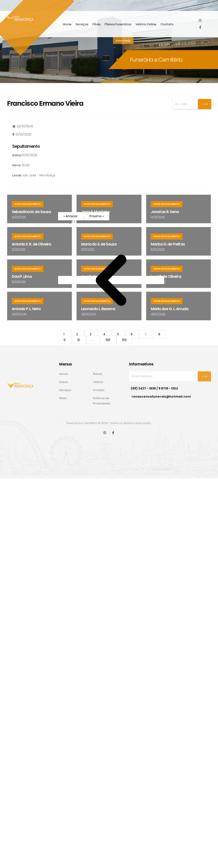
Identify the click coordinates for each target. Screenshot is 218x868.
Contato (167, 24)
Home (67, 24)
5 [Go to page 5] (118, 334)
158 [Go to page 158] (108, 340)
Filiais (97, 24)
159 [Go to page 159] (124, 340)
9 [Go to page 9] (65, 340)
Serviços (82, 24)
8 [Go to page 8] (159, 334)
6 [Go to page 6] (132, 334)
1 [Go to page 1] (64, 334)
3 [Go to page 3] (91, 334)
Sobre (64, 382)
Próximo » (97, 216)
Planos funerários (118, 24)
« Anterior (71, 216)
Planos (98, 374)
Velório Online (146, 24)
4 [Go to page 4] (105, 334)
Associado (123, 41)
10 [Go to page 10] (79, 340)
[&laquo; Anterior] (111, 280)
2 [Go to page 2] (77, 334)
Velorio (98, 382)
